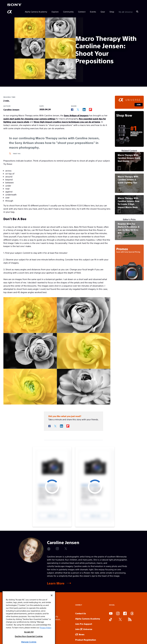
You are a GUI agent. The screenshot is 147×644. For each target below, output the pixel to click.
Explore (55, 12)
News (80, 634)
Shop (112, 12)
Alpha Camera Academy (36, 12)
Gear (103, 12)
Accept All (29, 642)
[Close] (52, 605)
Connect (82, 12)
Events (93, 12)
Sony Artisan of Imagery (76, 115)
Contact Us (81, 613)
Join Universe (84, 629)
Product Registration (86, 640)
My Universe (126, 12)
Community (68, 12)
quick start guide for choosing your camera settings (29, 119)
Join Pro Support (84, 624)
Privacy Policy (45, 637)
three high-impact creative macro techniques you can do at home (67, 122)
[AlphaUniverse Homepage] (10, 12)
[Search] (137, 12)
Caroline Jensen (11, 110)
